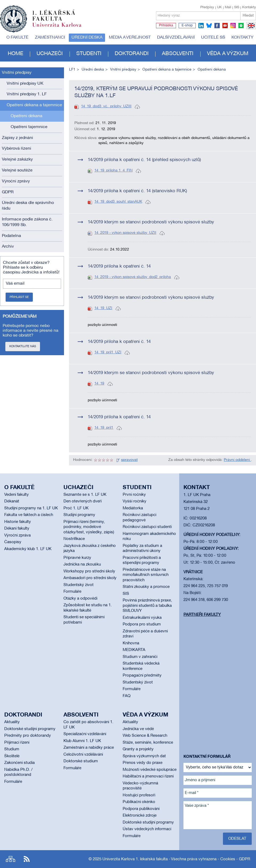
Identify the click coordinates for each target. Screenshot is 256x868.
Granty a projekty (138, 749)
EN (250, 29)
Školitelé (12, 756)
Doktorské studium (81, 761)
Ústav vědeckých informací (147, 829)
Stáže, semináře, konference (148, 743)
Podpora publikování (141, 809)
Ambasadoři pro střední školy (90, 578)
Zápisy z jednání (17, 138)
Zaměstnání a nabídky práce (89, 748)
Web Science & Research (145, 736)
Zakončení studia (19, 763)
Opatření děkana (27, 116)
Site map (11, 859)
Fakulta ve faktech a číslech (29, 515)
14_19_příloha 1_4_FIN (113, 171)
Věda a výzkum (228, 54)
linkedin (201, 26)
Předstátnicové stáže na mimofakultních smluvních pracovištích (146, 575)
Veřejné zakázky (17, 159)
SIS (237, 7)
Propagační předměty (142, 675)
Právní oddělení (237, 460)
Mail (228, 7)
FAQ (127, 696)
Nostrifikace (74, 539)
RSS (27, 859)
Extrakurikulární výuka (142, 618)
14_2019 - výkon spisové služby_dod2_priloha (133, 277)
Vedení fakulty (17, 495)
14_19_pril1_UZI (108, 352)
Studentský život (79, 585)
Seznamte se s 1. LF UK (85, 495)
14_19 (99, 384)
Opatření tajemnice (29, 127)
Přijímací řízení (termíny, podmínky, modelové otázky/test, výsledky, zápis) (89, 527)
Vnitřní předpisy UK (25, 84)
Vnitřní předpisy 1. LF (27, 94)
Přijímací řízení (17, 743)
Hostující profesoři (139, 795)
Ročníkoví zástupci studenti (147, 527)
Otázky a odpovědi (80, 599)
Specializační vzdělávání (85, 734)
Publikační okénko (139, 802)
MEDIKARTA (134, 650)
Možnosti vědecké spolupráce (150, 770)
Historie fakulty (18, 522)
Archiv (8, 247)
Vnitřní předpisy (17, 73)
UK (219, 7)
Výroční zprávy (16, 181)
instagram (233, 26)
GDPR (8, 192)
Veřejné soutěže (17, 170)
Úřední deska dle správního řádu (28, 206)
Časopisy (13, 542)
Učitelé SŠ (213, 38)
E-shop (187, 26)
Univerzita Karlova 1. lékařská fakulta (135, 859)
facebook (217, 26)
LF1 (72, 70)
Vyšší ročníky (135, 501)
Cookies (228, 859)
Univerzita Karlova (61, 28)
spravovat (129, 460)
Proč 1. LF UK (76, 508)
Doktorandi (132, 54)
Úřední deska (87, 38)
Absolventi (178, 54)
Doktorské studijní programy (30, 729)
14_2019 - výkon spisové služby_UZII (125, 233)
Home (15, 54)
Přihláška (166, 26)
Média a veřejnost (130, 38)
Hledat (248, 16)
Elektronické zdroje (140, 816)
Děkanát (12, 501)
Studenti (89, 54)
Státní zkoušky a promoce (146, 587)
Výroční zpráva (17, 535)
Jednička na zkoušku (82, 564)
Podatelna (11, 236)
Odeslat (237, 839)
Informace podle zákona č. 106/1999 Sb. (27, 222)
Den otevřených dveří (83, 501)
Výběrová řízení (17, 149)
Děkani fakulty (17, 529)
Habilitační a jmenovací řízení (148, 776)
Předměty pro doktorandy (28, 736)
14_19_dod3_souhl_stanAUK (118, 202)
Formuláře (72, 592)
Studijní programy (79, 515)
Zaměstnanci (50, 38)
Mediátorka (133, 508)
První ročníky (134, 495)
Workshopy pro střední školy (89, 571)
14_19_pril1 (104, 428)
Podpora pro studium (142, 624)
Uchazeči (50, 54)
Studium (12, 749)
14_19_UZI (103, 308)
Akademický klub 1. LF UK (28, 549)
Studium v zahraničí (140, 657)
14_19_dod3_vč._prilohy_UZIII (106, 106)
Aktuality (12, 722)
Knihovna (131, 643)
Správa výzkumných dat (144, 756)
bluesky (209, 26)
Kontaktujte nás (23, 346)
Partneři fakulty (202, 615)
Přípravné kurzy (77, 558)
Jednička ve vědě (138, 729)
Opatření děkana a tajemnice (34, 105)
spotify (241, 26)
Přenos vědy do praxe (143, 763)
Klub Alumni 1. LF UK (82, 741)
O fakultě (17, 38)
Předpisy (207, 7)
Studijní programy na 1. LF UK (31, 508)
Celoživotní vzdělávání (83, 755)
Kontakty (249, 7)
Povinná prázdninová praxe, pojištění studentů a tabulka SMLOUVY (147, 606)
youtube (225, 26)
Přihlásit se (19, 297)
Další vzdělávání (176, 38)
